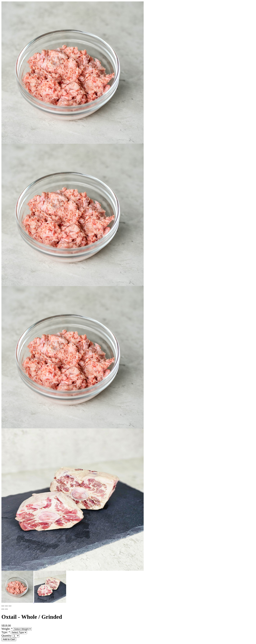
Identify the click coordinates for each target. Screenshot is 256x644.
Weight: (7, 629)
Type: (6, 632)
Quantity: (7, 636)
